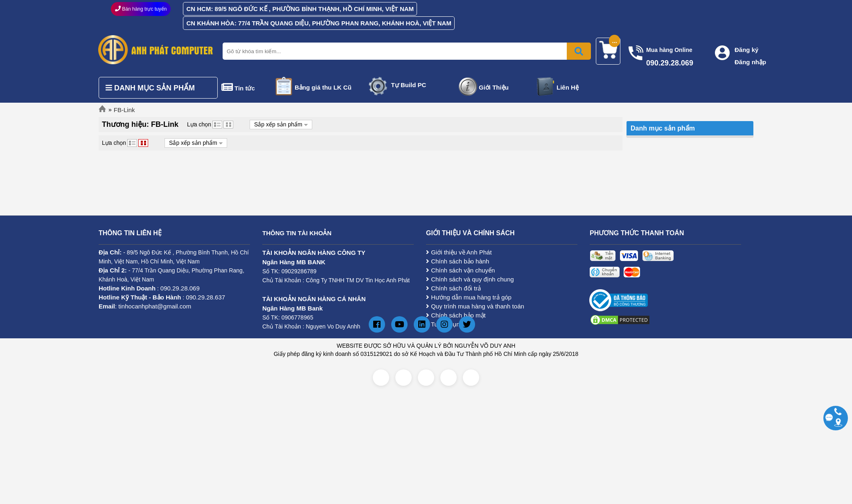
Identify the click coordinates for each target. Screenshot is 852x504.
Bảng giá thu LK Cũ (323, 87)
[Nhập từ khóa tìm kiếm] (405, 51)
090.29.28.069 (180, 288)
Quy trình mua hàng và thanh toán (475, 306)
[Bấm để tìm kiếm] (579, 51)
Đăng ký (746, 50)
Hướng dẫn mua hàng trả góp (469, 297)
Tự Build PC (409, 85)
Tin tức (245, 88)
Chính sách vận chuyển (460, 270)
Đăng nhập (750, 62)
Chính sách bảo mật (456, 315)
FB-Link (124, 110)
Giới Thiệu (494, 87)
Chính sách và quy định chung (470, 279)
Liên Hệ (568, 87)
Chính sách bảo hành (458, 261)
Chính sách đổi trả (453, 288)
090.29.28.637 (205, 297)
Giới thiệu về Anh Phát (459, 252)
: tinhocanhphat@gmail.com (145, 306)
